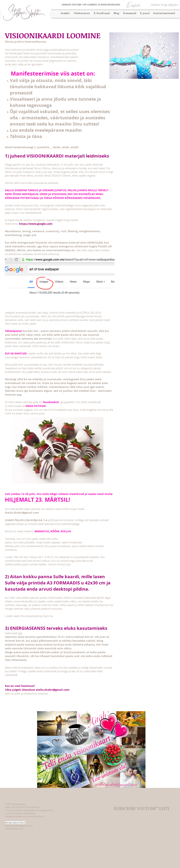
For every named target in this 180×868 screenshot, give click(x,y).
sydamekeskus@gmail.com (19, 826)
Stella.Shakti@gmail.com (22, 513)
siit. (20, 633)
